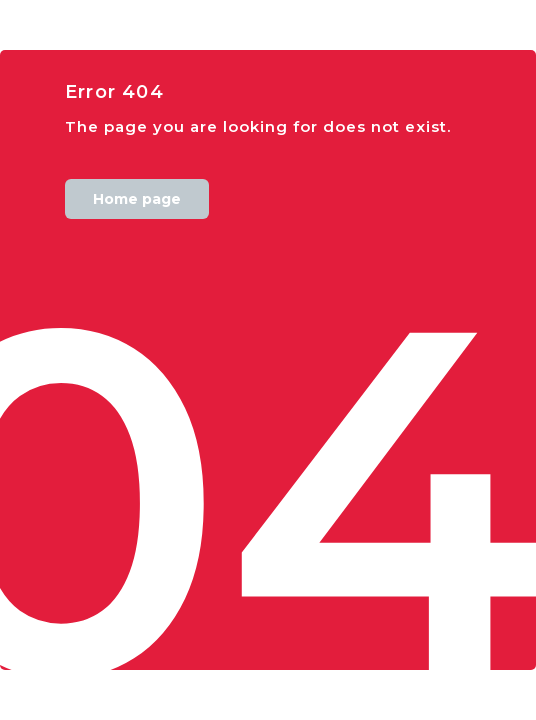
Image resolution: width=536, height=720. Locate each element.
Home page (137, 199)
